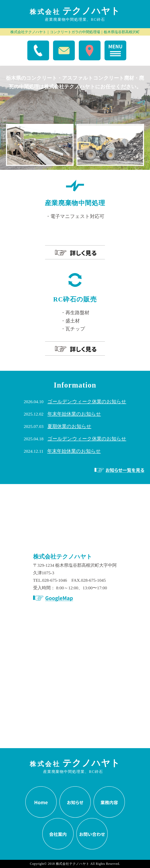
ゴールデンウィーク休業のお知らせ (87, 401)
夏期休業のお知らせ (69, 426)
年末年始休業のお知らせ (74, 414)
